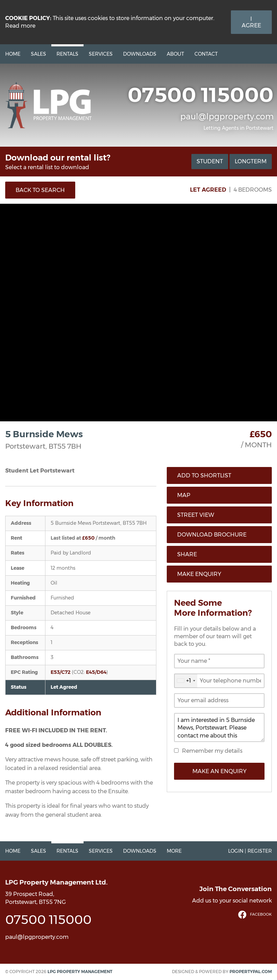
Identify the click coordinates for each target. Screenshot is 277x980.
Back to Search (40, 190)
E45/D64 (96, 672)
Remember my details (212, 751)
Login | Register (250, 851)
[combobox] (186, 681)
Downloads (140, 54)
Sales (38, 54)
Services (101, 54)
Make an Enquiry (219, 771)
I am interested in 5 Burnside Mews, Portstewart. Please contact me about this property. (219, 727)
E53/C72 (60, 672)
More (174, 851)
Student (210, 161)
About (175, 54)
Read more (20, 26)
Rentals (67, 54)
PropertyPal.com (251, 972)
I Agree (251, 22)
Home (13, 54)
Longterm (251, 161)
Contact (206, 54)
